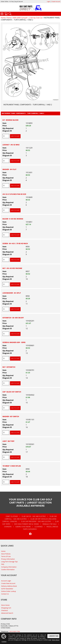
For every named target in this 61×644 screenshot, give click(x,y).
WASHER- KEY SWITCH (11, 417)
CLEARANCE (39, 527)
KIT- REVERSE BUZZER (10, 120)
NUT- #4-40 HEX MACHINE (12, 268)
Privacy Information (8, 559)
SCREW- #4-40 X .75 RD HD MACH (15, 244)
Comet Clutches (12, 516)
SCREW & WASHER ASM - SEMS (14, 342)
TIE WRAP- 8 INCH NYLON (12, 466)
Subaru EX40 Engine (23, 527)
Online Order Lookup (9, 591)
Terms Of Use (6, 556)
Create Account (56, 2)
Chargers (8, 527)
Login (48, 2)
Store (9, 18)
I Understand (53, 636)
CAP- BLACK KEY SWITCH (12, 392)
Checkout (5, 610)
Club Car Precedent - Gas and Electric (36, 521)
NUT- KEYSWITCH (9, 367)
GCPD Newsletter (7, 589)
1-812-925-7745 (14, 631)
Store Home (5, 605)
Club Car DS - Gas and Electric (34, 516)
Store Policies (6, 554)
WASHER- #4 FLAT (9, 169)
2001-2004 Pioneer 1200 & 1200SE (26, 524)
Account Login (6, 581)
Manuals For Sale (50, 524)
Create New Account (8, 583)
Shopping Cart (6, 608)
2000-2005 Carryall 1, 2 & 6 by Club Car (28, 18)
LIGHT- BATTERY (8, 441)
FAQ (3, 564)
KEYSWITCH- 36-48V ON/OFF (13, 318)
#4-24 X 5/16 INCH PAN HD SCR (14, 194)
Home (3, 18)
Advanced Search (7, 613)
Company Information (9, 567)
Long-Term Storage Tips (9, 562)
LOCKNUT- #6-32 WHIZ (11, 145)
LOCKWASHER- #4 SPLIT (12, 293)
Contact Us (5, 594)
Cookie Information (8, 570)
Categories (2, 14)
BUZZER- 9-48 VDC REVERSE (13, 219)
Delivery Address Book (9, 586)
